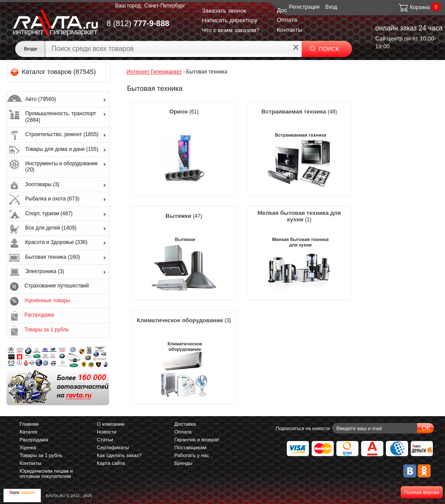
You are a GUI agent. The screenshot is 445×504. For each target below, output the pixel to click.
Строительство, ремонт (62, 134)
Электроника (45, 271)
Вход (331, 7)
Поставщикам (190, 447)
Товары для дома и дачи (62, 149)
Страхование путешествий (56, 286)
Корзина (413, 7)
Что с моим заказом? (231, 30)
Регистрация (304, 7)
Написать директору (229, 20)
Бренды (183, 463)
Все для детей (51, 228)
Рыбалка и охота (52, 199)
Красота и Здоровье (56, 242)
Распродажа (39, 315)
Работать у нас (192, 455)
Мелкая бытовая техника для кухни (299, 216)
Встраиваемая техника (295, 112)
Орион (179, 112)
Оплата (287, 20)
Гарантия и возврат (197, 440)
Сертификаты (113, 447)
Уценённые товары (47, 300)
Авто (41, 99)
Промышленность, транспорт (61, 117)
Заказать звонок (224, 11)
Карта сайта (111, 463)
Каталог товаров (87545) (54, 72)
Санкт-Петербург (165, 6)
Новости (107, 432)
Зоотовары (42, 184)
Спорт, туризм (49, 214)
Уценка (28, 447)
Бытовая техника (53, 257)
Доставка (185, 424)
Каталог (29, 432)
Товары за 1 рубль (46, 330)
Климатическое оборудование (181, 320)
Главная (29, 424)
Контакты (290, 30)
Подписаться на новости (303, 428)
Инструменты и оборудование (61, 167)
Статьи (105, 440)
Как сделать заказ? (119, 455)
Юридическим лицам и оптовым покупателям (46, 474)
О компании (111, 424)
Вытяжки (179, 216)
